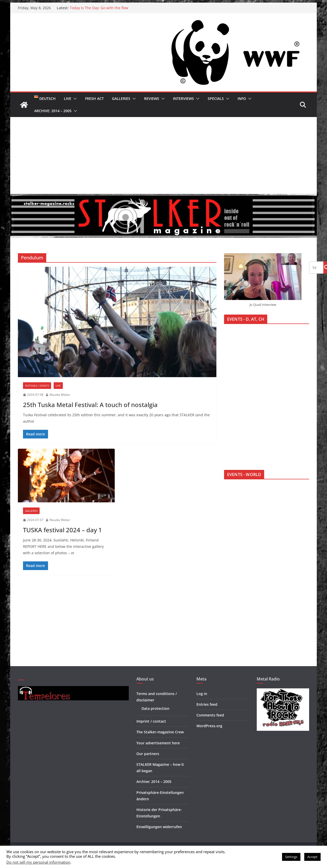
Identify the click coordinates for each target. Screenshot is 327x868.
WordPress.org (209, 726)
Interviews (183, 99)
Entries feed (207, 704)
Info (242, 99)
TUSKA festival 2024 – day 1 (62, 530)
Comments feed (210, 715)
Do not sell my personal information (38, 862)
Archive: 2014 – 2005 (53, 111)
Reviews (152, 99)
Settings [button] (291, 857)
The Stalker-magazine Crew (160, 732)
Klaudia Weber (60, 395)
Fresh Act (94, 99)
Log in (202, 694)
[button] (74, 99)
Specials (216, 99)
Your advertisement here (158, 743)
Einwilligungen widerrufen (159, 827)
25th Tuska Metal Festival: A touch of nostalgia (90, 405)
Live (68, 99)
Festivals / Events (37, 386)
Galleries (121, 99)
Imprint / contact (151, 721)
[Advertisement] (163, 155)
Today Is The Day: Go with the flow (99, 8)
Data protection (155, 708)
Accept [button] (312, 857)
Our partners (148, 754)
